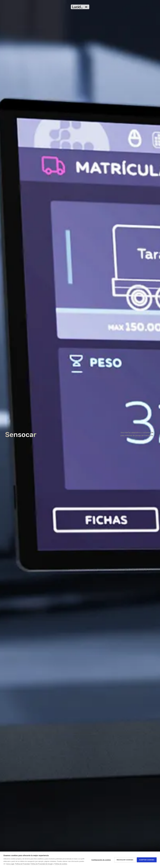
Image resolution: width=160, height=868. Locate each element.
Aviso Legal (10, 864)
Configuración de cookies (101, 860)
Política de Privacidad (22, 864)
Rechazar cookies (125, 860)
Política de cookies (61, 864)
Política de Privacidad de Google (42, 864)
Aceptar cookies (147, 860)
